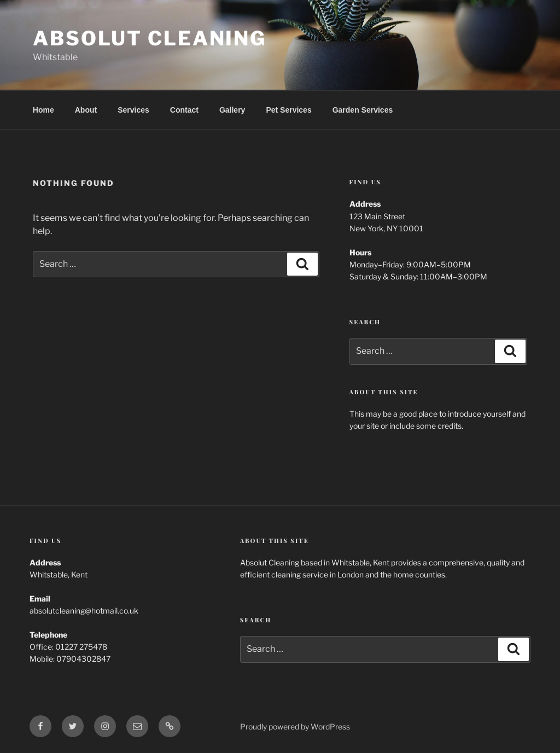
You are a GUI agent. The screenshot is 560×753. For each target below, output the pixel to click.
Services (133, 110)
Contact (184, 110)
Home (43, 110)
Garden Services (363, 110)
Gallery (232, 110)
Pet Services (288, 110)
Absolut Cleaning (150, 38)
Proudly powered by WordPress (295, 726)
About (86, 110)
